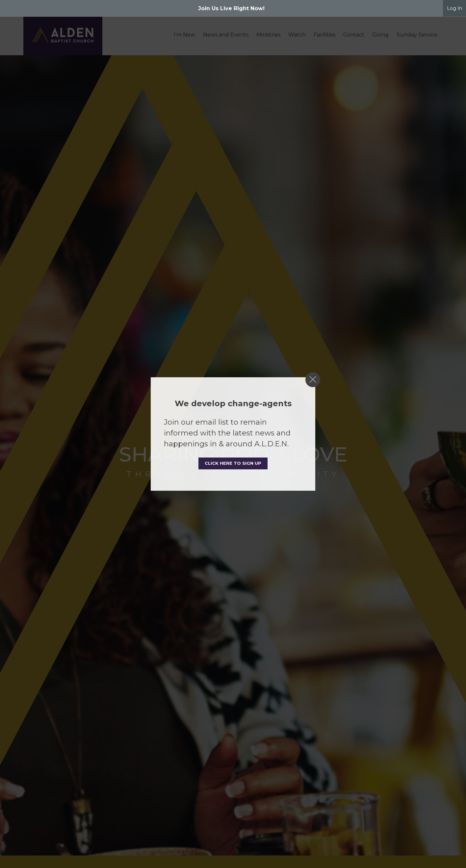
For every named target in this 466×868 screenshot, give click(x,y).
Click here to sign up (233, 463)
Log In (454, 8)
